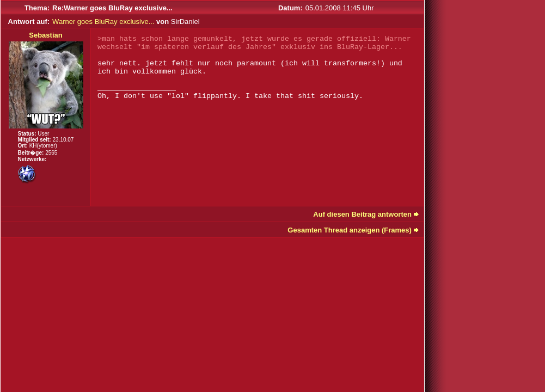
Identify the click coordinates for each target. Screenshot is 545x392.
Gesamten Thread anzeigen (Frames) (350, 230)
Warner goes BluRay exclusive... (103, 22)
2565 (51, 153)
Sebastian (45, 35)
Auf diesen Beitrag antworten (362, 214)
